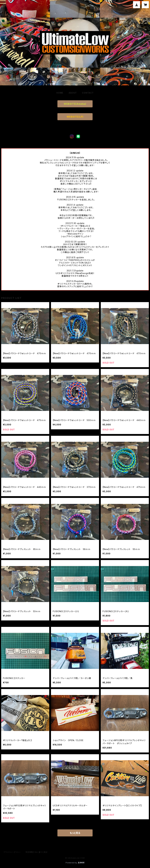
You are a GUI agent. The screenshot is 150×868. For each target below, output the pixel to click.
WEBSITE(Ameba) (75, 104)
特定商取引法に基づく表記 (36, 852)
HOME (60, 93)
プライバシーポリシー (12, 852)
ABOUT (73, 93)
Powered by (75, 863)
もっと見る (75, 833)
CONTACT (88, 93)
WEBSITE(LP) (75, 117)
